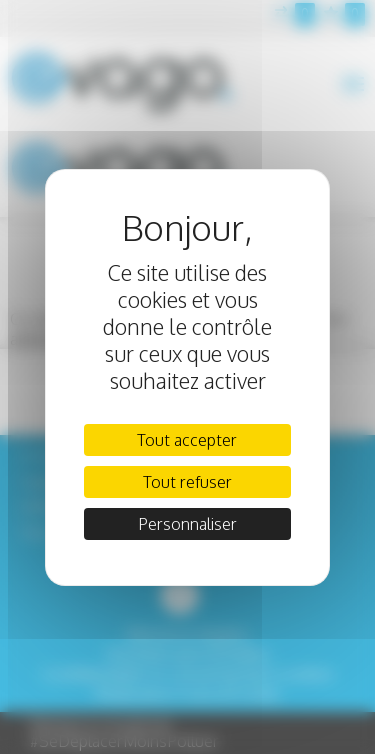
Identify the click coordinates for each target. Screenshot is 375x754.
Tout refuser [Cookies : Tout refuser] (187, 482)
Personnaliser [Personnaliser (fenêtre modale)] (187, 524)
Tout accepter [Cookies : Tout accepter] (187, 440)
